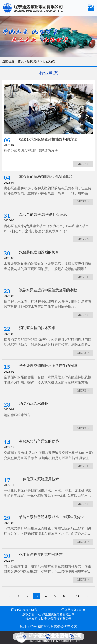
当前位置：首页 (13, 61)
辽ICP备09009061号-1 (25, 610)
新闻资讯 (33, 61)
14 (78, 596)
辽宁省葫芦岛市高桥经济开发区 (54, 627)
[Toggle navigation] (92, 8)
